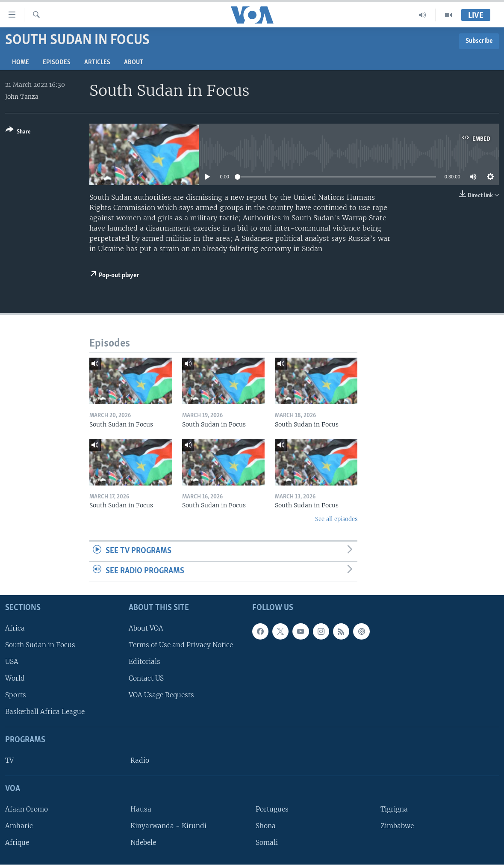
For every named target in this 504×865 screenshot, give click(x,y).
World (15, 678)
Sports (16, 695)
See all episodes (336, 519)
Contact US (146, 678)
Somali (267, 843)
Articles (97, 62)
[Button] (18, 132)
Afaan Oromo (27, 809)
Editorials (144, 662)
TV (9, 760)
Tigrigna (394, 809)
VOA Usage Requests (161, 695)
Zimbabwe (397, 826)
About (134, 62)
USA (12, 662)
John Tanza (22, 97)
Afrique (17, 843)
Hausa (141, 809)
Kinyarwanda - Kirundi (168, 826)
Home (21, 62)
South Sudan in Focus (40, 645)
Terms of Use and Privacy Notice (181, 645)
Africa (15, 628)
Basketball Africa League (45, 712)
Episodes (57, 62)
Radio (140, 760)
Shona (266, 826)
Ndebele (143, 843)
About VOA (146, 628)
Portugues (272, 809)
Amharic (19, 826)
